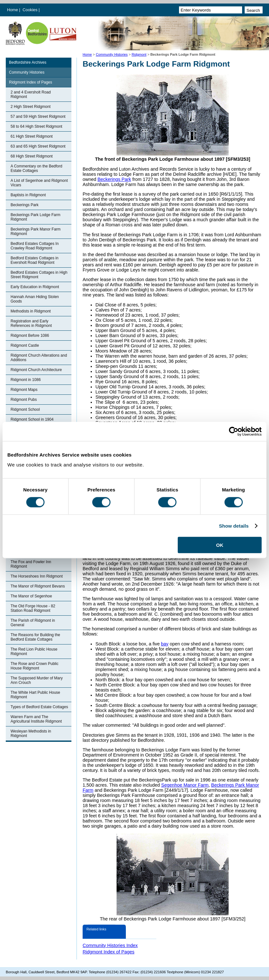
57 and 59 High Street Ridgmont (38, 117)
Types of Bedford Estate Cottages (39, 707)
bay (165, 644)
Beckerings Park (24, 205)
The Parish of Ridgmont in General (33, 623)
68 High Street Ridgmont (32, 156)
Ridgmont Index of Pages (31, 82)
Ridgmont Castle (25, 345)
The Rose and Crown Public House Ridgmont (34, 666)
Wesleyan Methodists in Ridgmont (31, 733)
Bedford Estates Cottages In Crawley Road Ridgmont (35, 246)
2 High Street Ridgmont (31, 107)
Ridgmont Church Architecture (36, 370)
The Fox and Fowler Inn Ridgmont (31, 564)
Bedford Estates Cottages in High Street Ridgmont (39, 275)
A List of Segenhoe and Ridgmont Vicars (39, 183)
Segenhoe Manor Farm (185, 785)
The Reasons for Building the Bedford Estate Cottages (35, 637)
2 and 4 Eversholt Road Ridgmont (31, 94)
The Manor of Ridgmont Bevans (38, 586)
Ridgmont (139, 54)
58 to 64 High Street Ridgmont (36, 126)
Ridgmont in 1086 (26, 380)
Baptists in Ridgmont (28, 195)
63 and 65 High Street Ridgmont (38, 146)
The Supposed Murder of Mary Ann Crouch (37, 680)
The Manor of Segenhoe (31, 596)
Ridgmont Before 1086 (30, 336)
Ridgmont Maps (24, 390)
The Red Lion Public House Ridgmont (34, 652)
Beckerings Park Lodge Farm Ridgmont (35, 217)
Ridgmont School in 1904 (32, 419)
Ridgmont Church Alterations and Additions (39, 358)
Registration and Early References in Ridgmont (31, 323)
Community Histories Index (110, 945)
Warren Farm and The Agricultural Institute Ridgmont (36, 719)
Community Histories (112, 54)
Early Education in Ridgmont (35, 287)
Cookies (31, 10)
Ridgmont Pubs (24, 400)
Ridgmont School (25, 409)
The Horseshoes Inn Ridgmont (37, 576)
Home (12, 10)
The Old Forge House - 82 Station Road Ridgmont (33, 608)
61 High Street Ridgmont (32, 136)
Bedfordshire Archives (28, 62)
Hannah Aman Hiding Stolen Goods (35, 299)
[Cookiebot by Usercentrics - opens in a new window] (234, 431)
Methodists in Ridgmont (31, 311)
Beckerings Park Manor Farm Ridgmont (36, 231)
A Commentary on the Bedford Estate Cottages (36, 168)
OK (220, 545)
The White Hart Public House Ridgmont (35, 695)
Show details (234, 526)
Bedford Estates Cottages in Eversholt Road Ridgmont (34, 260)
